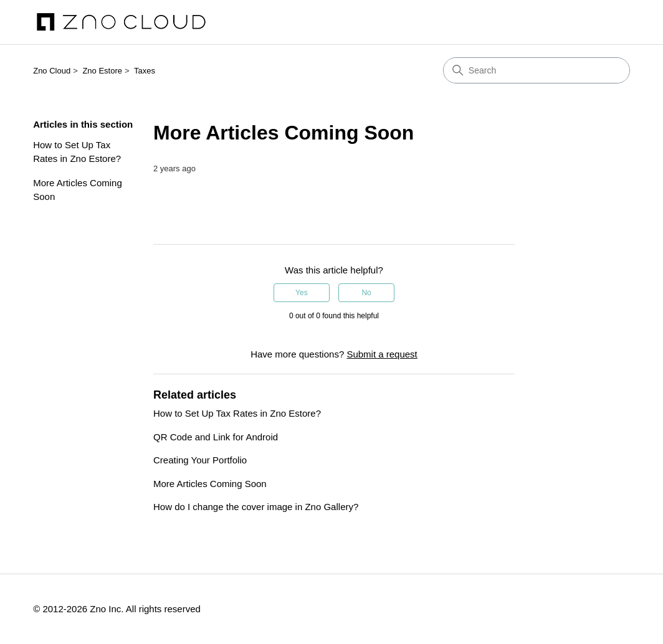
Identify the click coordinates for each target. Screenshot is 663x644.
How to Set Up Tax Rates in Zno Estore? (77, 152)
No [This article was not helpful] (366, 293)
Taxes (145, 71)
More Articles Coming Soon (78, 190)
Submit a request (382, 354)
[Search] (537, 70)
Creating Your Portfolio (200, 460)
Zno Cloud (52, 71)
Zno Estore (102, 71)
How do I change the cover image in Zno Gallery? (256, 507)
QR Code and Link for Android (216, 437)
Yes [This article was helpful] (302, 293)
